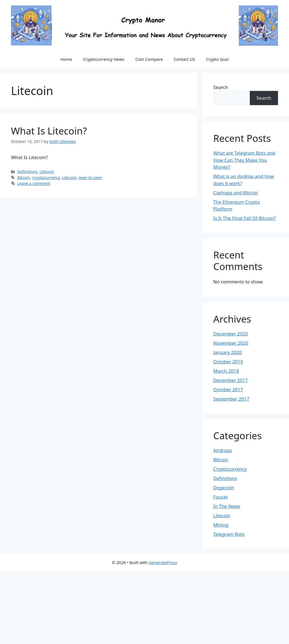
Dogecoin (224, 488)
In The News (227, 506)
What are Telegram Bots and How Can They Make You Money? (244, 160)
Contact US (184, 59)
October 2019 (228, 362)
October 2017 (228, 389)
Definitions (27, 172)
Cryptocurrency (230, 469)
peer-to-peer (90, 178)
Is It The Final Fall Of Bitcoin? (245, 218)
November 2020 (231, 343)
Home (66, 59)
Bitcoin (24, 178)
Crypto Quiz (217, 59)
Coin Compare (149, 59)
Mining (221, 525)
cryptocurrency (46, 178)
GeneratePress (163, 562)
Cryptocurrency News (104, 59)
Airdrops (223, 450)
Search (221, 87)
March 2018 (226, 371)
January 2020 (228, 352)
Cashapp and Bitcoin (236, 193)
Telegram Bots (229, 534)
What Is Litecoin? (49, 131)
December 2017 (231, 380)
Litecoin (47, 172)
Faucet (221, 497)
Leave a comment (34, 183)
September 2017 (231, 399)
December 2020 (231, 334)
